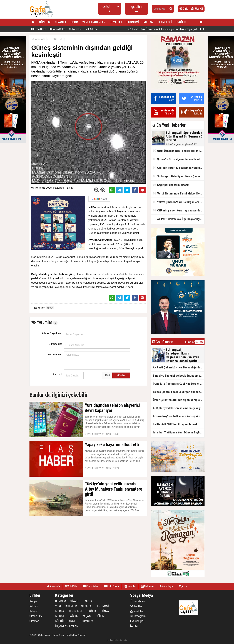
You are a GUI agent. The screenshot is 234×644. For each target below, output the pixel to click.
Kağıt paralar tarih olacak (171, 185)
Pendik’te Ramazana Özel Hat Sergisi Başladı (179, 384)
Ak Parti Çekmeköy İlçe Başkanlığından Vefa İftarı (179, 219)
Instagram (138, 616)
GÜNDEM (45, 22)
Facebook (138, 601)
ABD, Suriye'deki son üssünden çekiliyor (178, 408)
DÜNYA (105, 611)
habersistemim (121, 640)
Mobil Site (71, 586)
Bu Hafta (200, 342)
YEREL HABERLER (94, 22)
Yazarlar (130, 586)
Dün (193, 342)
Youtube (137, 611)
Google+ (137, 621)
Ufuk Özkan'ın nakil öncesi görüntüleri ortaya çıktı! (179, 151)
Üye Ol (197, 9)
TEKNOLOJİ (165, 22)
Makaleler (76, 29)
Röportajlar (167, 586)
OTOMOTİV (86, 621)
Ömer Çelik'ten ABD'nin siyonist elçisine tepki (179, 400)
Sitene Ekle (36, 616)
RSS (134, 626)
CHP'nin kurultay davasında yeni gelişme (179, 168)
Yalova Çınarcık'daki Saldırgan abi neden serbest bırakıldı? (179, 202)
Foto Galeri (39, 29)
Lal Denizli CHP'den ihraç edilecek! (175, 424)
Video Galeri (57, 29)
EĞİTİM (100, 616)
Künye (33, 601)
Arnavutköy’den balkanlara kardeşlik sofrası (179, 416)
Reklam (34, 606)
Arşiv (183, 586)
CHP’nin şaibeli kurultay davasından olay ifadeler (179, 210)
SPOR (74, 22)
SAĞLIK (181, 22)
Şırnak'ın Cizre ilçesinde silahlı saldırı (179, 159)
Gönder (121, 375)
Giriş (184, 9)
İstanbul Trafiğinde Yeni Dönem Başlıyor (178, 432)
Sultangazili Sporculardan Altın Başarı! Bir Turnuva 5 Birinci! (168, 29)
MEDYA (148, 22)
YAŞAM (87, 616)
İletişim (34, 611)
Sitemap (34, 621)
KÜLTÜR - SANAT (65, 621)
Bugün (188, 342)
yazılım (110, 640)
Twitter (136, 606)
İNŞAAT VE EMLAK (67, 626)
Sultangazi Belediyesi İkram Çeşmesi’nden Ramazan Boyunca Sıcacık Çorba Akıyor (179, 176)
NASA (50, 308)
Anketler (92, 29)
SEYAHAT (116, 22)
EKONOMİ (133, 22)
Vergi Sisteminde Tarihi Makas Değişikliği (179, 193)
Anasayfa (39, 39)
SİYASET (61, 22)
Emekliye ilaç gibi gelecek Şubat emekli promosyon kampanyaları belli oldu (179, 376)
